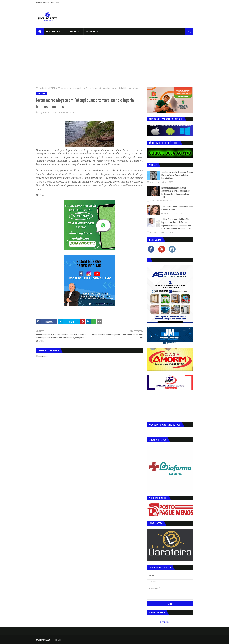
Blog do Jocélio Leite (47, 112)
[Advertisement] (114, 59)
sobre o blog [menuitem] (93, 31)
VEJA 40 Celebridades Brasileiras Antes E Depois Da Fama (177, 208)
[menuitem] (40, 31)
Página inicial (42, 88)
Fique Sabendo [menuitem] (53, 31)
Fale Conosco (56, 2)
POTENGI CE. (55, 88)
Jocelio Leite (57, 640)
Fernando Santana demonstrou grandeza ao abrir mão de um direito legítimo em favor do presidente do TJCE (176, 192)
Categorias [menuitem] (73, 31)
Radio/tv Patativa (42, 2)
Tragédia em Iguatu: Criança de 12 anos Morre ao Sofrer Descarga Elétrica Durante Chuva (177, 175)
